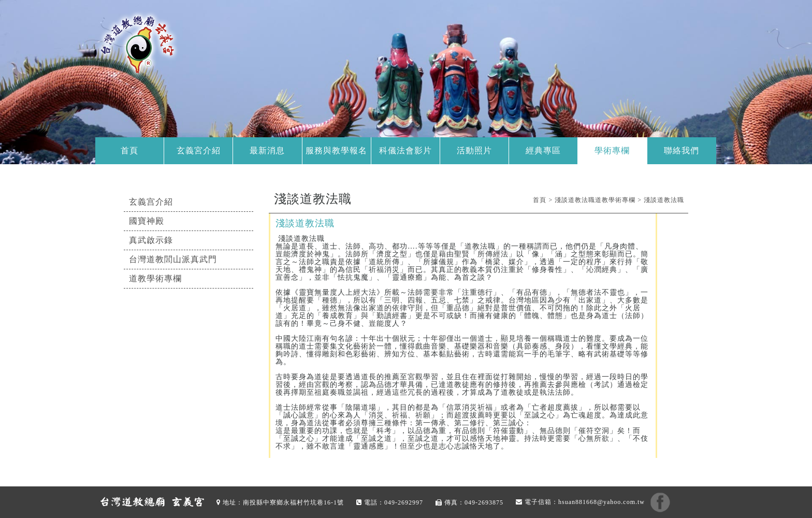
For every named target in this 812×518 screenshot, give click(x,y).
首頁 (129, 150)
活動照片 (474, 150)
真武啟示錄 (151, 240)
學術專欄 (612, 150)
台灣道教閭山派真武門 (173, 259)
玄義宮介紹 (199, 150)
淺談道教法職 (664, 200)
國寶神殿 (147, 221)
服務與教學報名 (336, 150)
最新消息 (267, 150)
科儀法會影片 (405, 150)
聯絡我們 (682, 150)
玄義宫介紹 (151, 202)
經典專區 (543, 150)
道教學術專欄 (155, 278)
